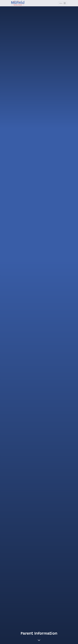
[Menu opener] (63, 3)
